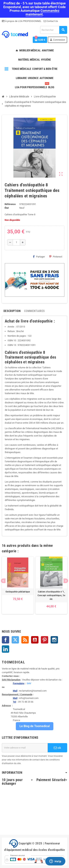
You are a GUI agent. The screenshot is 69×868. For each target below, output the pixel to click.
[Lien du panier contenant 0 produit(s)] (40, 40)
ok (57, 748)
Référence (10, 204)
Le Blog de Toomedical (35, 726)
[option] (18, 585)
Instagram (54, 640)
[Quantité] (16, 242)
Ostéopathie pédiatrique (18, 592)
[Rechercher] (54, 30)
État (7, 208)
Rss (25, 640)
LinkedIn (6, 649)
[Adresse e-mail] (25, 748)
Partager (39, 257)
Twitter (15, 640)
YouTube (35, 640)
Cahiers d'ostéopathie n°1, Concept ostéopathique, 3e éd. (51, 595)
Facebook (6, 640)
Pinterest (56, 257)
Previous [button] (3, 581)
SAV (29, 683)
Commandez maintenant (43, 12)
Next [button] (66, 581)
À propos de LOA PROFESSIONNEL (23, 21)
